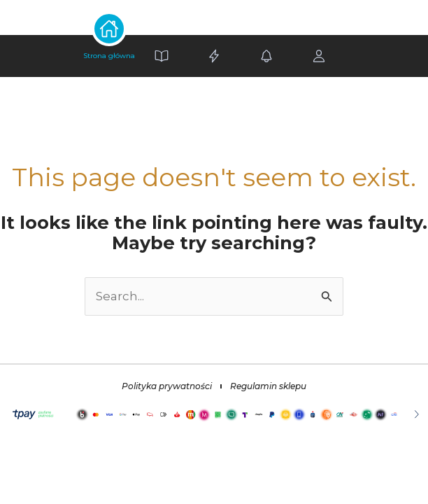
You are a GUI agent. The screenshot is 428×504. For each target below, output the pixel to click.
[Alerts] (267, 56)
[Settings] (214, 56)
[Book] (162, 56)
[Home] (109, 56)
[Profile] (319, 56)
